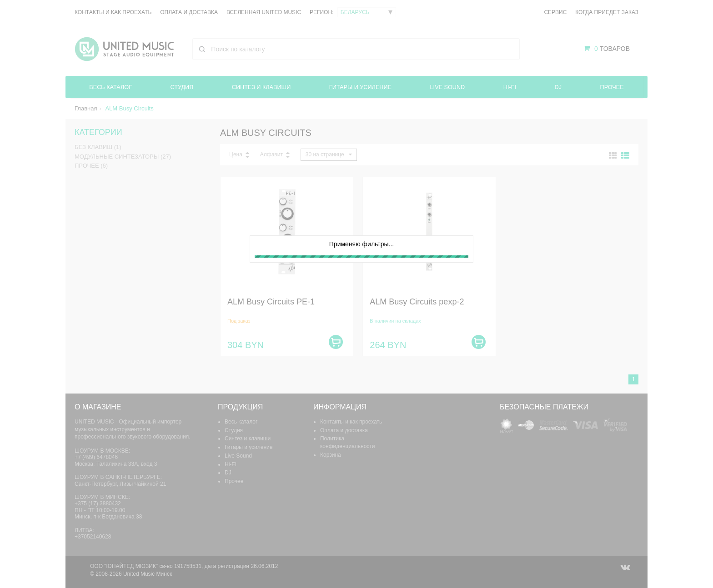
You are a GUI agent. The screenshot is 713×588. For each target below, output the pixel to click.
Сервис (555, 12)
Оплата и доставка (189, 12)
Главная (86, 108)
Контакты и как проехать (113, 12)
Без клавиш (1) (98, 147)
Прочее (612, 87)
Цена (236, 155)
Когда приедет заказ (607, 12)
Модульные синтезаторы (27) (123, 157)
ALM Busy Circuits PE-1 (271, 302)
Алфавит (271, 155)
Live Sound (449, 87)
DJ (559, 87)
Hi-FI (511, 87)
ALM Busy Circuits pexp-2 (417, 302)
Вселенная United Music (264, 12)
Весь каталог (110, 87)
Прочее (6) (91, 166)
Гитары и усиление (361, 87)
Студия (182, 87)
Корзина (331, 455)
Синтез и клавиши (262, 87)
